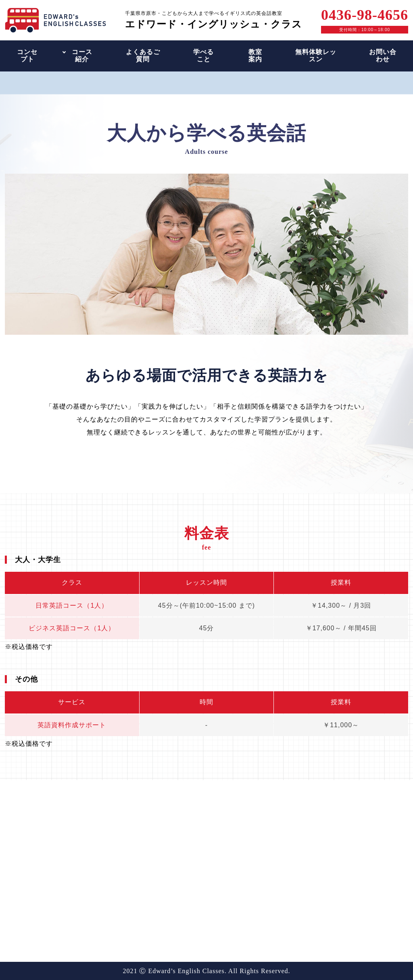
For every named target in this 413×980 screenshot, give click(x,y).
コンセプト (27, 56)
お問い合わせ (383, 56)
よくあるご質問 (143, 56)
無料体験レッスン (316, 56)
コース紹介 (82, 56)
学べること (203, 56)
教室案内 (255, 56)
